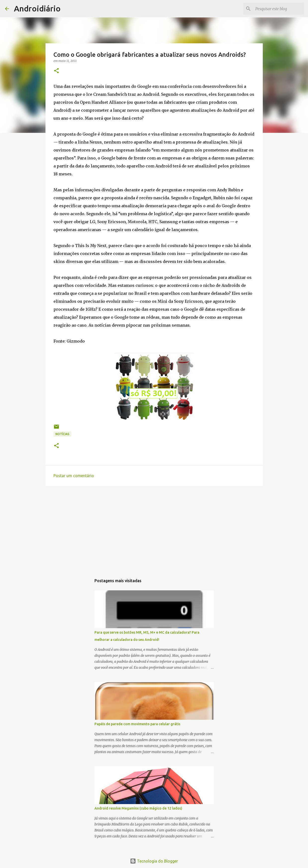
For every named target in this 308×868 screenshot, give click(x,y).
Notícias (62, 434)
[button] (56, 71)
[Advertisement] (154, 528)
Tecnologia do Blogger (154, 861)
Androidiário (37, 8)
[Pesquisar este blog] (278, 9)
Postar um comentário (74, 476)
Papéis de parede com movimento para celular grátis (137, 724)
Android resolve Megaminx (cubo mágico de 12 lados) (138, 808)
